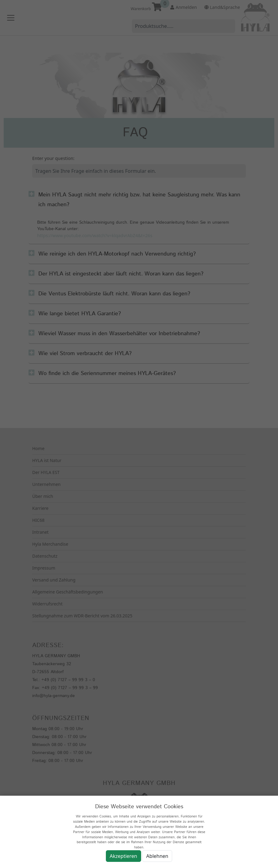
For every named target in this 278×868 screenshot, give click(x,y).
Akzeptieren (124, 856)
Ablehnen (157, 856)
